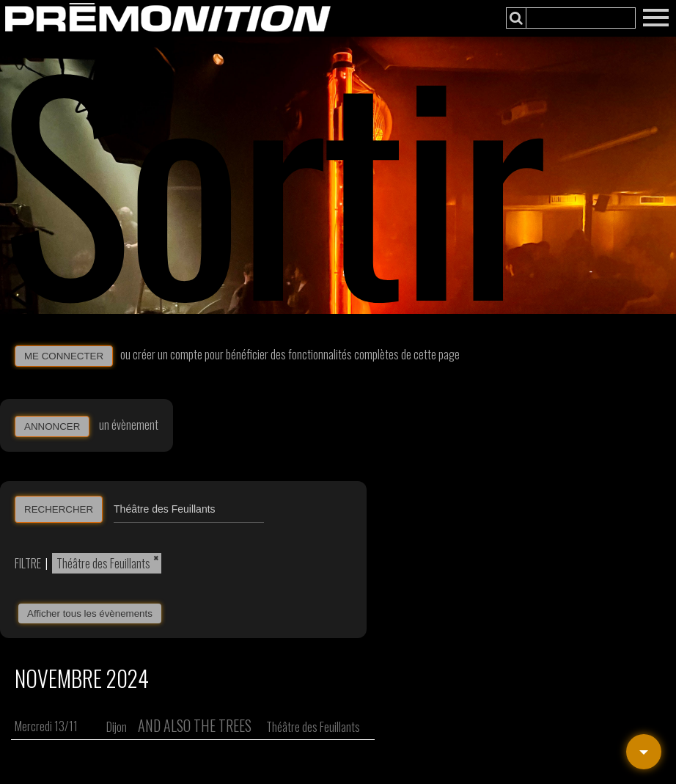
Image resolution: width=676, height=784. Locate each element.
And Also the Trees (195, 725)
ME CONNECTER (64, 356)
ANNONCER (52, 426)
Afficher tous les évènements (90, 613)
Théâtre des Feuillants (103, 563)
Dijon (117, 727)
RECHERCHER (59, 509)
